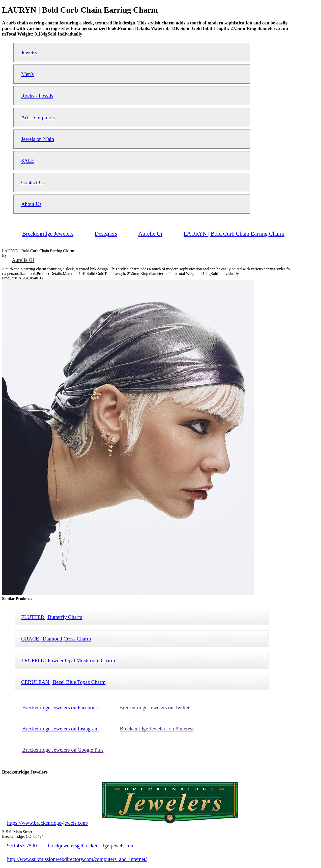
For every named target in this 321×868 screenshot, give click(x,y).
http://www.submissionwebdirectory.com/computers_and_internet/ (77, 859)
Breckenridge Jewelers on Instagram (60, 729)
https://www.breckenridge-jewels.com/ (48, 823)
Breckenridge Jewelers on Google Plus (63, 750)
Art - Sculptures (38, 117)
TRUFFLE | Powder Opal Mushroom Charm (68, 660)
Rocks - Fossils (37, 96)
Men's (27, 74)
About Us (31, 204)
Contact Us (33, 182)
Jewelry (29, 52)
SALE (28, 161)
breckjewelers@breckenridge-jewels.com (91, 845)
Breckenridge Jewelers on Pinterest (157, 729)
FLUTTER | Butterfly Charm (52, 617)
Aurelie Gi (23, 260)
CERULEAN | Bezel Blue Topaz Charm (63, 682)
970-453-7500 (22, 845)
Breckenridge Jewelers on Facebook (60, 707)
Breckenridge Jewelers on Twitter (154, 707)
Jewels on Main (38, 139)
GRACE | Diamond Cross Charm (56, 639)
